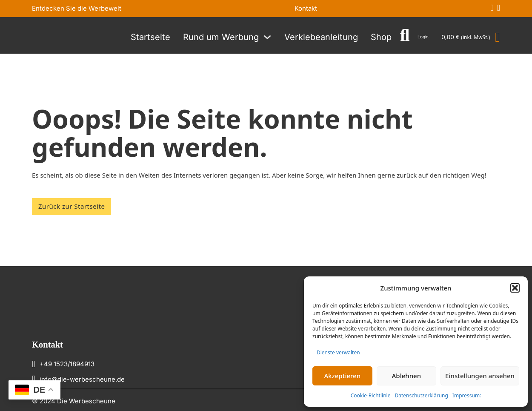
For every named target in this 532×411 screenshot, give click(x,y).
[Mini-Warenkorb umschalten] (471, 37)
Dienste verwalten (338, 352)
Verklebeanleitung (321, 37)
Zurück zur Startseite (72, 206)
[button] (515, 288)
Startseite (150, 37)
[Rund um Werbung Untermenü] (267, 37)
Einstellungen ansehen (480, 376)
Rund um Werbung (221, 37)
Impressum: (467, 395)
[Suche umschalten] (405, 35)
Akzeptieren (342, 376)
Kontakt (306, 8)
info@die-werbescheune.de (82, 379)
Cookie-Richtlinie (371, 395)
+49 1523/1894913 (67, 364)
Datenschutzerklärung (421, 395)
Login (423, 37)
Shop (381, 37)
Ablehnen (407, 376)
